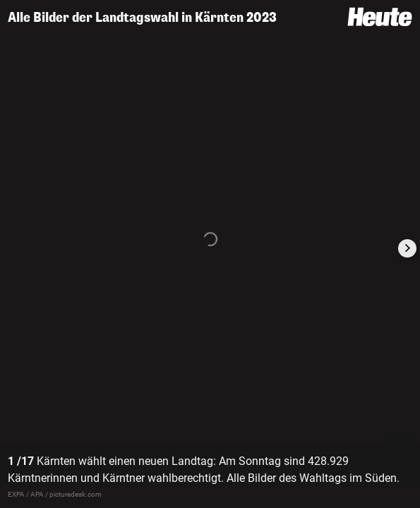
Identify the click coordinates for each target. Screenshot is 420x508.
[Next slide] (407, 248)
